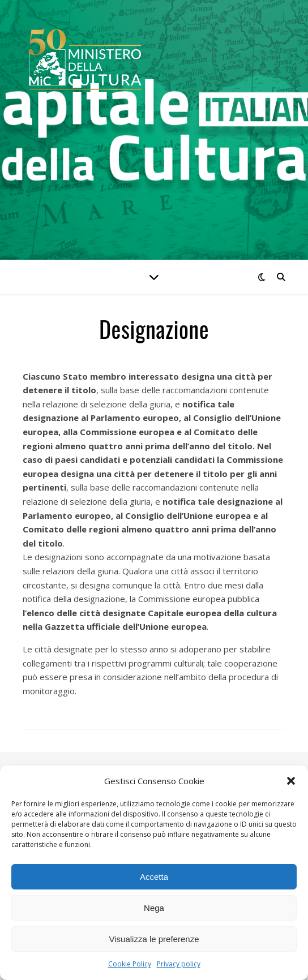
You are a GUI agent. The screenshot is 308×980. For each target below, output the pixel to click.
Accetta (154, 877)
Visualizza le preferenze (154, 939)
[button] (291, 781)
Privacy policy (179, 964)
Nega (154, 908)
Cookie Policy (130, 964)
